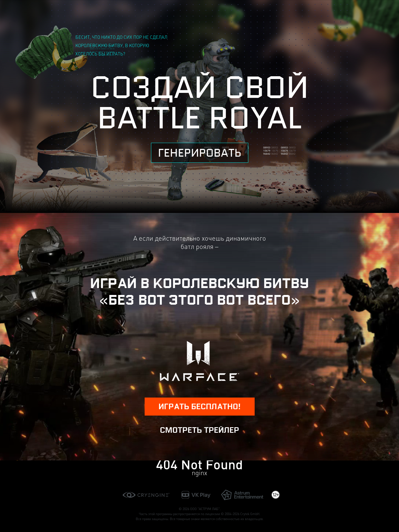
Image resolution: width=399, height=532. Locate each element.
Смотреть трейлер (199, 430)
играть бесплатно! (200, 406)
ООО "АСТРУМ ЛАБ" (205, 509)
